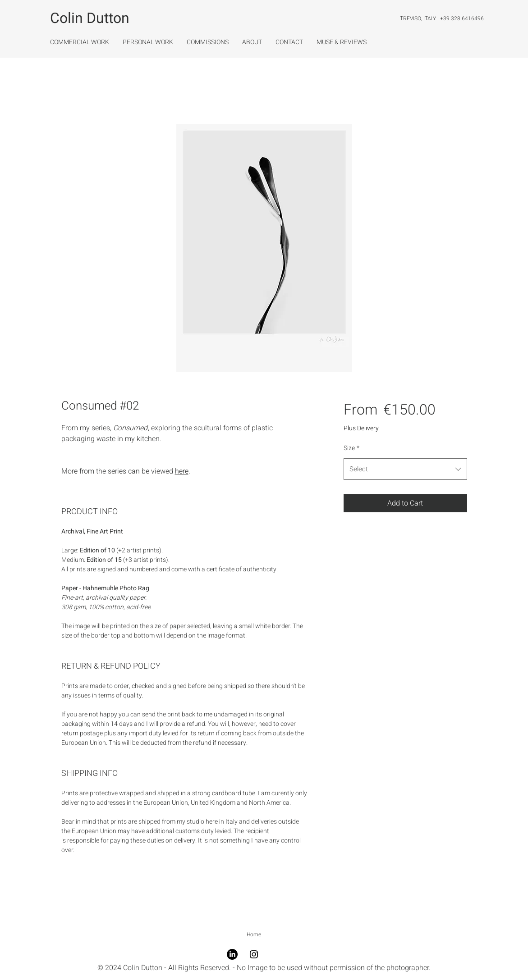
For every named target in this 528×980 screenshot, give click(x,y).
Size (351, 448)
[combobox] (405, 469)
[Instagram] (254, 954)
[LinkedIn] (232, 954)
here (182, 471)
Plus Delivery (361, 428)
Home (254, 934)
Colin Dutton (90, 18)
